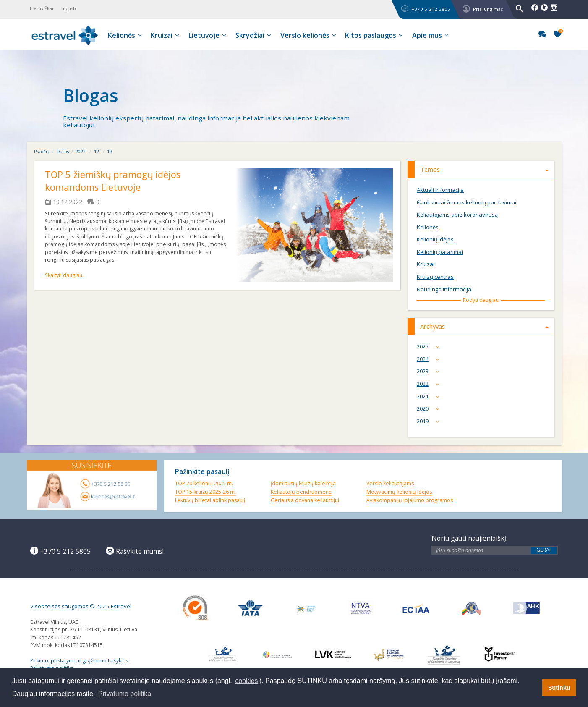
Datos (63, 152)
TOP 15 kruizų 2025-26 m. (205, 492)
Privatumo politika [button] (125, 694)
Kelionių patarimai (440, 252)
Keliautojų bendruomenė (301, 492)
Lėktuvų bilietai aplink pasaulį (210, 500)
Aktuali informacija (440, 190)
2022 (81, 152)
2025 (430, 347)
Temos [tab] (484, 169)
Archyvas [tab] (484, 326)
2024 (430, 359)
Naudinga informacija (444, 289)
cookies (246, 681)
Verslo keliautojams (390, 483)
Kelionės (428, 227)
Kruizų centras (435, 277)
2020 (430, 409)
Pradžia (42, 152)
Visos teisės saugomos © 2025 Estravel (81, 606)
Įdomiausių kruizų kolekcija (303, 483)
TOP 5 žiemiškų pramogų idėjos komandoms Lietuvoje (113, 181)
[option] (294, 96)
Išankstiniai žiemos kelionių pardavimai (466, 203)
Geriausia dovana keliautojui (305, 500)
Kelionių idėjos (435, 240)
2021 (430, 397)
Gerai (544, 550)
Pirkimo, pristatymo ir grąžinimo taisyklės (79, 661)
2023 (430, 371)
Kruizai (426, 264)
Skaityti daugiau (64, 275)
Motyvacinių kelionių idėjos (399, 492)
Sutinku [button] (559, 688)
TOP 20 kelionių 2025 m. (204, 483)
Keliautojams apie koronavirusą (457, 215)
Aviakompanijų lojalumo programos (410, 500)
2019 (430, 421)
